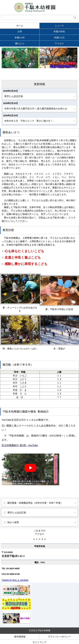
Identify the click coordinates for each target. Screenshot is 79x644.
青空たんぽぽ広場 (13, 96)
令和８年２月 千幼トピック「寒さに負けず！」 (30, 121)
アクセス (59, 43)
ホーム (20, 26)
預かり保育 (13, 522)
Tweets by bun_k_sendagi (15, 580)
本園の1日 (59, 38)
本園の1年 (20, 38)
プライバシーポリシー (59, 637)
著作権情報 (20, 637)
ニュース (59, 26)
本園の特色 (59, 31)
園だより (20, 43)
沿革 (20, 31)
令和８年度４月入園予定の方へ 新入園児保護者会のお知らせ (36, 109)
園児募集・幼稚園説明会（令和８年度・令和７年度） (35, 503)
